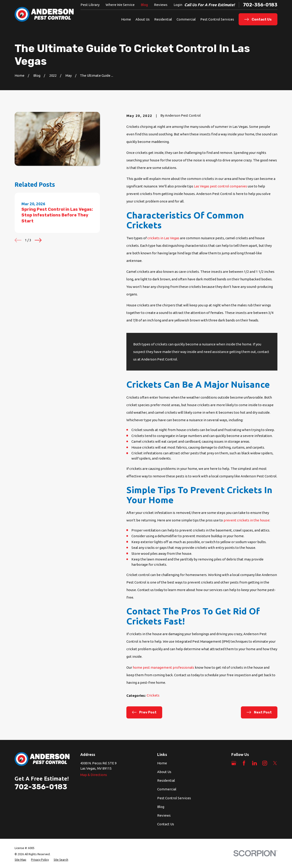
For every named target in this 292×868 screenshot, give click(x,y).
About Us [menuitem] (143, 19)
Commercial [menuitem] (186, 19)
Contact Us (166, 824)
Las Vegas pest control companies (220, 186)
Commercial (167, 789)
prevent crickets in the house (246, 520)
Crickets (153, 695)
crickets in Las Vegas (163, 238)
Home (162, 763)
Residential (166, 780)
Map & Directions (94, 775)
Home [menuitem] (126, 19)
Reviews (161, 5)
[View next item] (38, 240)
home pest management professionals (163, 667)
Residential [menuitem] (163, 19)
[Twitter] (275, 763)
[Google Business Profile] (234, 763)
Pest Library (90, 5)
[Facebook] (244, 763)
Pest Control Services (174, 798)
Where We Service (120, 5)
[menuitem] (20, 860)
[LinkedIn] (254, 763)
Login (178, 5)
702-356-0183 (260, 5)
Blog (144, 5)
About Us (164, 772)
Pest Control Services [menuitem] (217, 19)
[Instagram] (265, 763)
